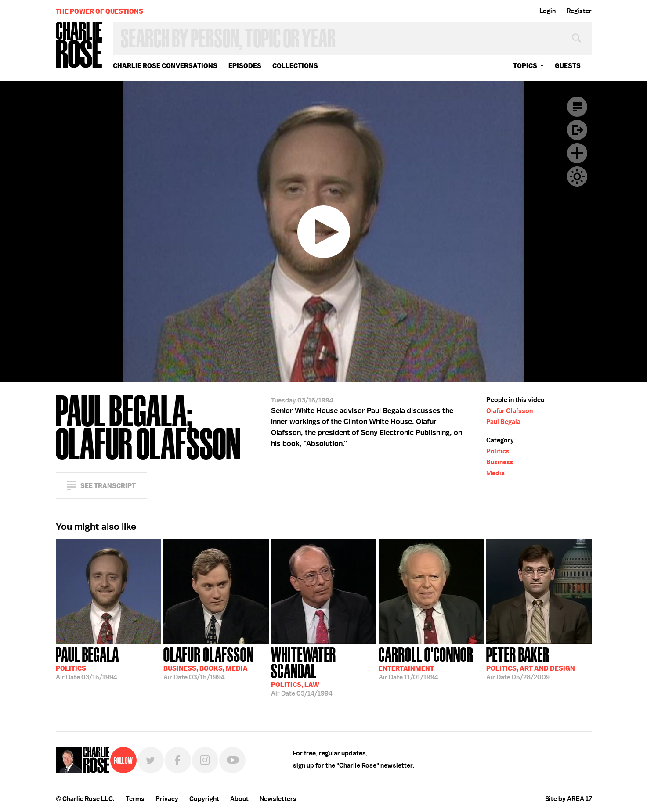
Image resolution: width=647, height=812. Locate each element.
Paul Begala (503, 422)
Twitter (151, 760)
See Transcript (108, 486)
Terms (135, 799)
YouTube (232, 760)
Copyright (204, 799)
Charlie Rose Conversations (165, 66)
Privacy (167, 799)
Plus (577, 153)
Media (495, 473)
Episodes (245, 66)
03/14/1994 (324, 671)
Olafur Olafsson (510, 411)
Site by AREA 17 (568, 799)
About (239, 799)
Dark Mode (577, 176)
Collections (295, 66)
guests (568, 66)
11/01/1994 (426, 663)
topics (525, 66)
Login (548, 11)
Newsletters (278, 799)
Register (579, 11)
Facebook (178, 760)
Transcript (577, 107)
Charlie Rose (79, 45)
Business (500, 462)
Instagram (205, 760)
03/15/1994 (87, 663)
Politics (498, 451)
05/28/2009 (531, 663)
